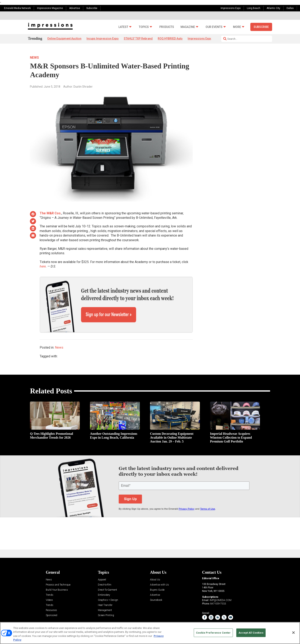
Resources (51, 596)
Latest (123, 27)
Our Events (214, 27)
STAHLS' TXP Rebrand (138, 39)
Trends (50, 581)
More (237, 27)
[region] (150, 633)
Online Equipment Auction (64, 39)
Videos (49, 586)
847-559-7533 (218, 590)
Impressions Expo (231, 8)
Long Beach (254, 8)
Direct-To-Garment (107, 576)
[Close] (293, 633)
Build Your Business (57, 576)
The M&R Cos (50, 213)
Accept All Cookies (251, 633)
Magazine (188, 27)
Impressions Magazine (50, 8)
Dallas (290, 8)
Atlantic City (273, 8)
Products (167, 27)
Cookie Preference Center (213, 633)
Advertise (75, 8)
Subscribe (92, 8)
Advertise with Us (159, 571)
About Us (155, 565)
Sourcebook (156, 586)
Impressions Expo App (203, 39)
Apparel (102, 565)
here (43, 266)
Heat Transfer (105, 591)
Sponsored (51, 601)
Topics (144, 27)
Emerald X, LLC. (240, 620)
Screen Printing (106, 601)
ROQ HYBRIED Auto (170, 39)
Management (105, 596)
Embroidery (104, 581)
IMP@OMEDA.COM (221, 586)
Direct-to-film (105, 571)
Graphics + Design (108, 586)
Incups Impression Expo (103, 39)
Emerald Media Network (17, 8)
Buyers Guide (157, 576)
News (34, 58)
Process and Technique (58, 571)
